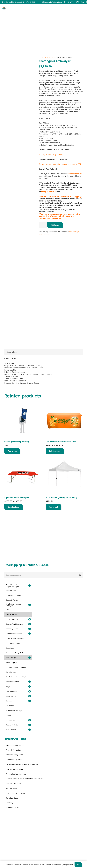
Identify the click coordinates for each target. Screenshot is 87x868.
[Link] (4, 8)
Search (80, 575)
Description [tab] (12, 352)
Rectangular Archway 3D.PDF (51, 155)
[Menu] (82, 8)
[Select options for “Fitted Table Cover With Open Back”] (55, 451)
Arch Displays (74, 232)
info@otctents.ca (75, 174)
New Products (50, 57)
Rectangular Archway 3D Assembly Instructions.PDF (60, 164)
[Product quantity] (43, 225)
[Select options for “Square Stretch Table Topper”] (14, 507)
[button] (12, 451)
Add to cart (55, 225)
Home (41, 57)
